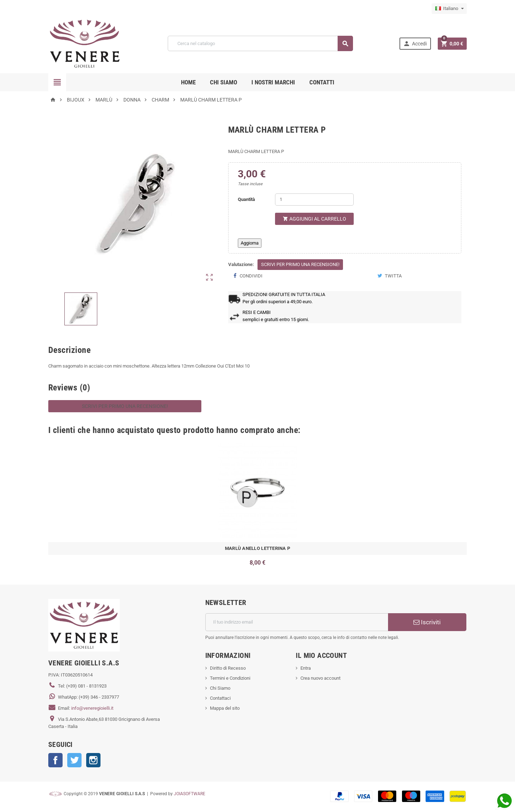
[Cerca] (260, 43)
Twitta (389, 276)
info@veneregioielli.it (92, 708)
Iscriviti (427, 622)
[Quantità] (314, 200)
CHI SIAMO (224, 82)
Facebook (55, 760)
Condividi (248, 276)
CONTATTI (322, 82)
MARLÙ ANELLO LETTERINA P (257, 548)
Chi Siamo (220, 688)
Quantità (246, 199)
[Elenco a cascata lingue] (449, 9)
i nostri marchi (273, 82)
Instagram (93, 760)
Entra (306, 668)
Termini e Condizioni (230, 678)
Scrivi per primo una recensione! (300, 264)
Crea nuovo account (320, 678)
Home (188, 82)
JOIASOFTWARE (190, 794)
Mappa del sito (225, 708)
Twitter (74, 760)
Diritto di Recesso (228, 668)
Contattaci (220, 698)
